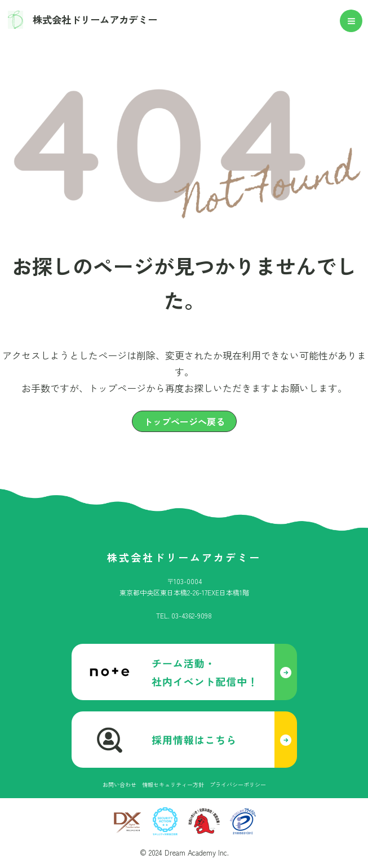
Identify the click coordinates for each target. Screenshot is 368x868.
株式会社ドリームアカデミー (101, 20)
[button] (184, 422)
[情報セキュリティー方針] (173, 784)
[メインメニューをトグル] (351, 22)
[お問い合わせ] (119, 784)
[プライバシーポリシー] (238, 784)
